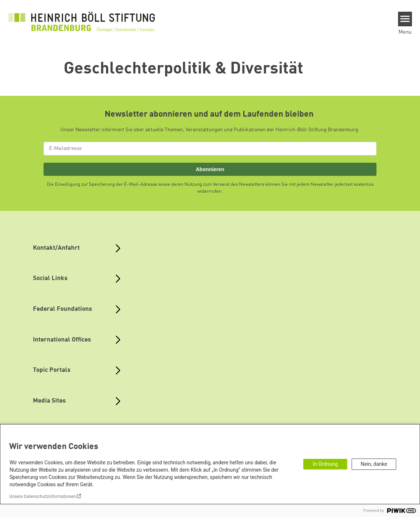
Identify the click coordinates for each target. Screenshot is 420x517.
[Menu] (405, 19)
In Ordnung (325, 464)
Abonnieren (210, 169)
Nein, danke (374, 464)
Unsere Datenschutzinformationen (42, 497)
